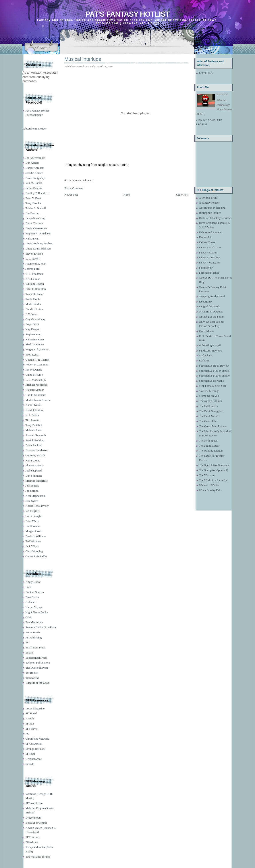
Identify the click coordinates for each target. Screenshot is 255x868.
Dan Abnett (32, 163)
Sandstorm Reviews (211, 351)
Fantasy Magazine (210, 262)
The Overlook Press (37, 668)
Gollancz (31, 602)
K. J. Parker (32, 415)
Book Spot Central (36, 823)
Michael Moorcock (36, 385)
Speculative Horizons (211, 381)
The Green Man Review (213, 426)
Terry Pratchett (34, 425)
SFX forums (33, 837)
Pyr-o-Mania (206, 331)
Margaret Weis (34, 531)
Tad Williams (33, 541)
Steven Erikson (34, 254)
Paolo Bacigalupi (35, 178)
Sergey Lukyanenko (37, 349)
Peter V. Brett (33, 198)
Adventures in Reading (212, 208)
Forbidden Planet (209, 273)
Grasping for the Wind (212, 296)
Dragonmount (33, 818)
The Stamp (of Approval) (213, 470)
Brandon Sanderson (37, 450)
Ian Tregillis (32, 511)
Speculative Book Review (214, 366)
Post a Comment (74, 188)
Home (127, 195)
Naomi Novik (33, 405)
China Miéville (34, 375)
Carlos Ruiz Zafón (36, 556)
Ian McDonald (34, 370)
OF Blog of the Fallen (212, 317)
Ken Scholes (33, 461)
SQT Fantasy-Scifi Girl (212, 386)
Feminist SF (206, 268)
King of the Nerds (209, 306)
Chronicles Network (37, 739)
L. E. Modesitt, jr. (36, 380)
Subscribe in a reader (34, 129)
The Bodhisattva (209, 406)
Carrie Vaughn (34, 516)
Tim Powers (32, 420)
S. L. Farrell (32, 259)
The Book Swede (209, 416)
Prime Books (33, 632)
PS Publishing (34, 637)
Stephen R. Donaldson (38, 233)
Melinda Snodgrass (37, 481)
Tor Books (31, 673)
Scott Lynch (32, 354)
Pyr (27, 642)
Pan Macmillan (34, 622)
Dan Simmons (34, 476)
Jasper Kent (32, 324)
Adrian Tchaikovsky (37, 506)
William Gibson (35, 284)
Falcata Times (207, 242)
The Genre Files (208, 421)
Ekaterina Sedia (35, 465)
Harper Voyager (35, 607)
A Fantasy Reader (209, 203)
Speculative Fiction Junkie (214, 371)
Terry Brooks (33, 203)
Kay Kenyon (33, 329)
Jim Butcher (32, 213)
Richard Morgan (35, 390)
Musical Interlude (83, 59)
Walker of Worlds (209, 485)
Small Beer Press (35, 647)
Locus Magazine (35, 708)
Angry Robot (33, 582)
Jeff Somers (32, 486)
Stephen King (33, 334)
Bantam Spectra (35, 592)
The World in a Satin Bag (214, 480)
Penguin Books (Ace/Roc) (41, 627)
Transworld (32, 678)
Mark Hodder (33, 304)
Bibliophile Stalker (210, 213)
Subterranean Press (36, 658)
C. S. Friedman (34, 274)
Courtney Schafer (36, 455)
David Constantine (36, 228)
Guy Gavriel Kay (35, 319)
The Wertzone (207, 475)
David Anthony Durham (39, 243)
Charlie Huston (34, 309)
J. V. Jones (31, 314)
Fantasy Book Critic (211, 247)
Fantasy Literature (210, 257)
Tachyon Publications (38, 663)
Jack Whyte (32, 546)
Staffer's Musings (209, 391)
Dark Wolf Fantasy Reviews (215, 218)
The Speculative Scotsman (214, 465)
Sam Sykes (32, 501)
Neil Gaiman (33, 279)
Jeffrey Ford (33, 269)
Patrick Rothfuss (35, 440)
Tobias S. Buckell (36, 208)
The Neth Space (208, 441)
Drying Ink (205, 237)
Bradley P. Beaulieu (37, 193)
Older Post (182, 195)
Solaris (29, 653)
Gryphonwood (34, 759)
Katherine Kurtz (35, 339)
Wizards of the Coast (38, 683)
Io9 (27, 733)
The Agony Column (210, 401)
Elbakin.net (32, 842)
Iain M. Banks (34, 183)
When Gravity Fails (210, 490)
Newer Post (71, 195)
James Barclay (34, 188)
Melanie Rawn (34, 430)
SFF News (32, 729)
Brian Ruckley (34, 445)
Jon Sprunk (32, 491)
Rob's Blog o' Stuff (210, 345)
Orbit (28, 617)
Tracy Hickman (34, 294)
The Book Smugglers (211, 411)
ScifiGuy (204, 360)
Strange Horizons (36, 749)
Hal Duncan (32, 239)
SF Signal (31, 713)
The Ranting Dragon (211, 451)
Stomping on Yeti (209, 396)
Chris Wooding (34, 551)
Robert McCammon (37, 364)
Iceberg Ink (206, 301)
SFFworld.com (34, 803)
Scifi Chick (206, 355)
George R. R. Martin (37, 360)
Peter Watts (32, 521)
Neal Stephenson (35, 496)
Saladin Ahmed (34, 173)
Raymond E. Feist (36, 264)
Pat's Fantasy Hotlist (127, 14)
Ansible (30, 718)
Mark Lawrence (35, 344)
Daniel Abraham (35, 168)
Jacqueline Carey (35, 218)
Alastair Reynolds (36, 435)
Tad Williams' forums (38, 857)
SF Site (30, 724)
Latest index (206, 73)
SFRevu (30, 754)
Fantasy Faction (208, 252)
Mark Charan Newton (38, 400)
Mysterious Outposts (211, 311)
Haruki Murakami (36, 395)
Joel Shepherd (34, 470)
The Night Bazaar (209, 446)
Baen (28, 587)
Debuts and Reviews (211, 232)
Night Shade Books (37, 612)
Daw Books (32, 597)
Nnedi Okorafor (35, 410)
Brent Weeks (33, 526)
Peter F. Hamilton (36, 289)
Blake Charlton (34, 223)
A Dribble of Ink (209, 198)
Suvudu (30, 764)
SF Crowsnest (34, 744)
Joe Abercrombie (35, 158)
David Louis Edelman (38, 248)
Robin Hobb (33, 299)
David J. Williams (36, 536)
